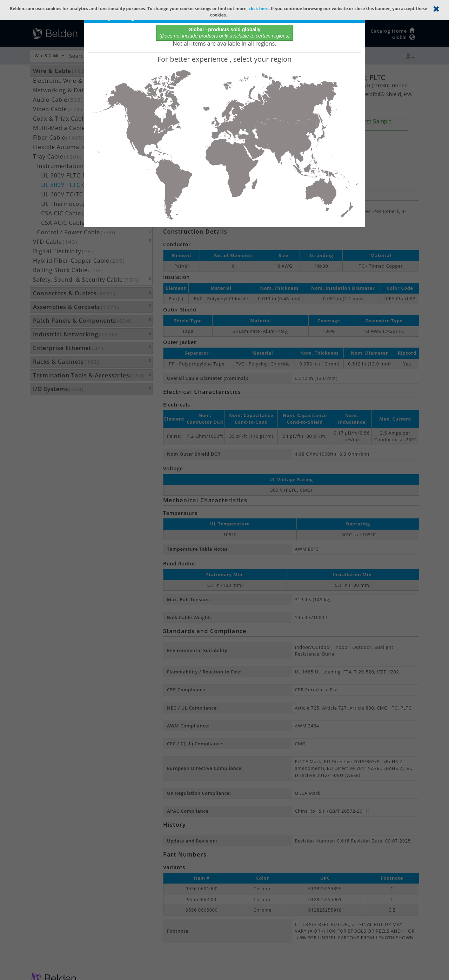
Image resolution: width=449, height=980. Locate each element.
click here (259, 8)
